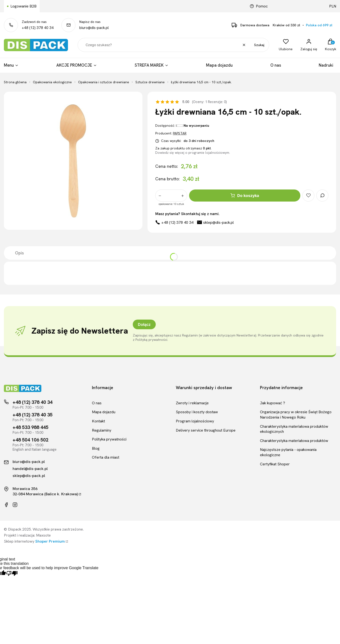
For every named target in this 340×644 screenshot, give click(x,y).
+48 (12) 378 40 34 (38, 28)
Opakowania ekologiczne (52, 82)
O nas (97, 403)
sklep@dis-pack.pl (218, 222)
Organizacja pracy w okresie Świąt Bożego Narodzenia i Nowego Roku (296, 415)
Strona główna (15, 82)
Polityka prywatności (109, 439)
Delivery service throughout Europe (206, 430)
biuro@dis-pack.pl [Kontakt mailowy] (29, 462)
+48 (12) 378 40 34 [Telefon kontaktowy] (33, 402)
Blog (96, 448)
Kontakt (98, 421)
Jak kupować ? (273, 403)
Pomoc (259, 6)
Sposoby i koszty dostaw (197, 412)
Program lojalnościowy (195, 421)
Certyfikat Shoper (275, 464)
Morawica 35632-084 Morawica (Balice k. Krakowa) (45, 491)
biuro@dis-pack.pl (94, 28)
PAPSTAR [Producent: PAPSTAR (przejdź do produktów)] (180, 133)
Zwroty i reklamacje (192, 403)
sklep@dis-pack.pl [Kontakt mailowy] (29, 476)
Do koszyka (245, 196)
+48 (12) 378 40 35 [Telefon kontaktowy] (33, 415)
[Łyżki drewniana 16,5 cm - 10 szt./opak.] (73, 161)
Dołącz (144, 324)
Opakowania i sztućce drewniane (104, 82)
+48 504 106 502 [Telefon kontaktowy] (30, 440)
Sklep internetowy (34, 541)
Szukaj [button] (259, 45)
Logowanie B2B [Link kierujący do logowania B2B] (23, 6)
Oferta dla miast (106, 457)
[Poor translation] (12, 574)
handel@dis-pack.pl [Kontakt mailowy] (30, 469)
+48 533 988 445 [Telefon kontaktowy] (30, 427)
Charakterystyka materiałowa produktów (294, 441)
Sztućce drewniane (150, 82)
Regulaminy (102, 430)
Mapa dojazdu (104, 412)
